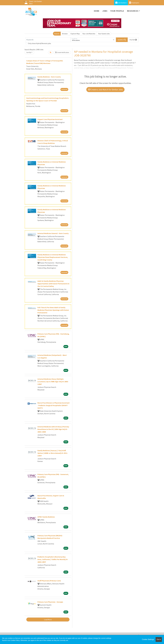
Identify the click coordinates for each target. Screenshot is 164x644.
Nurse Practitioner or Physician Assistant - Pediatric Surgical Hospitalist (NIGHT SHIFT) (54, 405)
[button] (133, 40)
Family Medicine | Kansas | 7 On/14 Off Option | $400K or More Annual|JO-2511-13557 (53, 453)
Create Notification (62, 52)
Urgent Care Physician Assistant (50, 119)
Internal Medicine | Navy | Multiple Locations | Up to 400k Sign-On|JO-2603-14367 (53, 382)
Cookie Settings (148, 639)
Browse (65, 34)
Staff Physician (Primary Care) (49, 581)
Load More (48, 620)
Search (57, 34)
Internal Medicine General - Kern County (53, 233)
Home (97, 11)
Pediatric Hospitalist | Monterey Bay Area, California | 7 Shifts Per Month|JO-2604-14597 (53, 559)
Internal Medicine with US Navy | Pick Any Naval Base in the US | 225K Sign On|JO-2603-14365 (53, 429)
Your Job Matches (89, 34)
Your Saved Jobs (104, 34)
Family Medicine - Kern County (49, 77)
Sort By (29, 52)
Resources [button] (133, 11)
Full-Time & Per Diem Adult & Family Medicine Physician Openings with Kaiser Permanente (53, 310)
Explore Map (75, 34)
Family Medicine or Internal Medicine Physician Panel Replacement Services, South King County (53, 257)
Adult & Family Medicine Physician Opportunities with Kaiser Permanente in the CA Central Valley (53, 284)
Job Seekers (121, 3)
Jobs (105, 11)
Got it (159, 639)
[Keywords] (48, 40)
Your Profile (117, 11)
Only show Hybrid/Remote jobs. (40, 43)
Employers (134, 3)
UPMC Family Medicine (46, 517)
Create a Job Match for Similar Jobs (105, 90)
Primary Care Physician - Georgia (50, 602)
